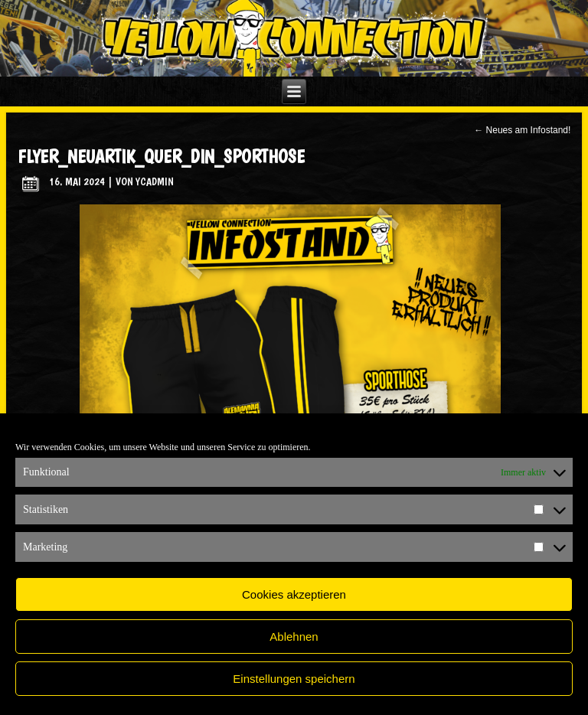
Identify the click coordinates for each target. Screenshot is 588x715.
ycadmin (155, 181)
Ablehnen (294, 637)
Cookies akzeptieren (294, 594)
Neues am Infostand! (522, 130)
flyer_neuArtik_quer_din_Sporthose (161, 157)
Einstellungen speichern (294, 679)
